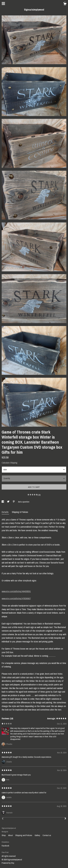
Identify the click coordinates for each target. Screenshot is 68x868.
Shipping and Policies (24, 835)
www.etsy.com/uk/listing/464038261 (16, 591)
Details (5, 512)
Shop (4, 835)
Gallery (38, 835)
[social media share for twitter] (8, 502)
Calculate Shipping (10, 463)
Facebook (5, 846)
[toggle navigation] (3, 4)
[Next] (65, 819)
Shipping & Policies (20, 512)
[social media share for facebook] (3, 502)
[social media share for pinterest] (14, 502)
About (11, 835)
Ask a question (24, 502)
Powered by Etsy (8, 863)
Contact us (47, 835)
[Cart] (65, 4)
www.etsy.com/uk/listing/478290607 (16, 598)
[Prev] (3, 819)
